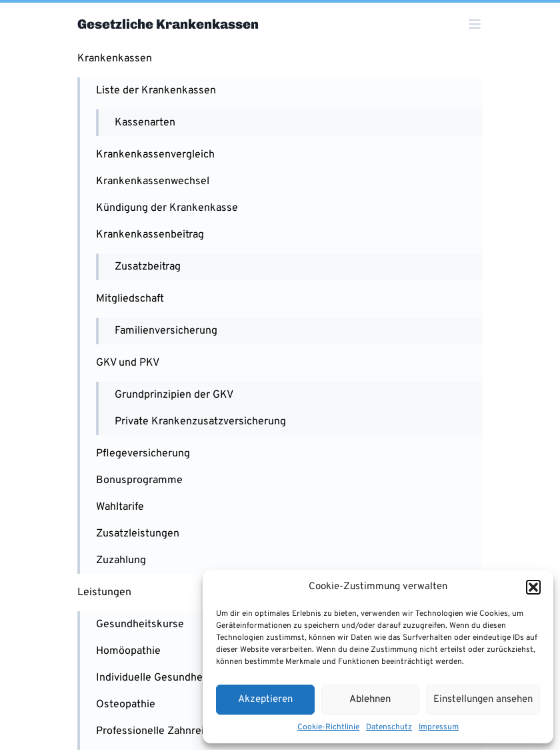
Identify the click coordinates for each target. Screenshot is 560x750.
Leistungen (104, 593)
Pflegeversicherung (143, 454)
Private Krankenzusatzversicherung (200, 422)
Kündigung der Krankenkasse (167, 208)
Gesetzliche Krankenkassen (168, 24)
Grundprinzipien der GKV (174, 395)
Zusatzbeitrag (148, 267)
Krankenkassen (115, 59)
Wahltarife (120, 507)
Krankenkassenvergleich (155, 155)
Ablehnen (370, 700)
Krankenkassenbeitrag (150, 235)
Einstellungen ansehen (483, 700)
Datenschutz (389, 727)
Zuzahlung (121, 560)
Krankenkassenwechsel (153, 181)
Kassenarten (145, 123)
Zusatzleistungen (138, 534)
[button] (533, 587)
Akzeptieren (265, 700)
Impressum (439, 727)
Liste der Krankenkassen (156, 91)
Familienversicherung (166, 331)
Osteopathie (126, 705)
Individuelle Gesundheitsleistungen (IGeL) (197, 678)
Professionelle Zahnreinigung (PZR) (181, 731)
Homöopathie (128, 651)
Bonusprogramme (139, 480)
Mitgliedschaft (130, 299)
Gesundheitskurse (140, 625)
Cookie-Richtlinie (328, 727)
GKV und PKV (128, 363)
